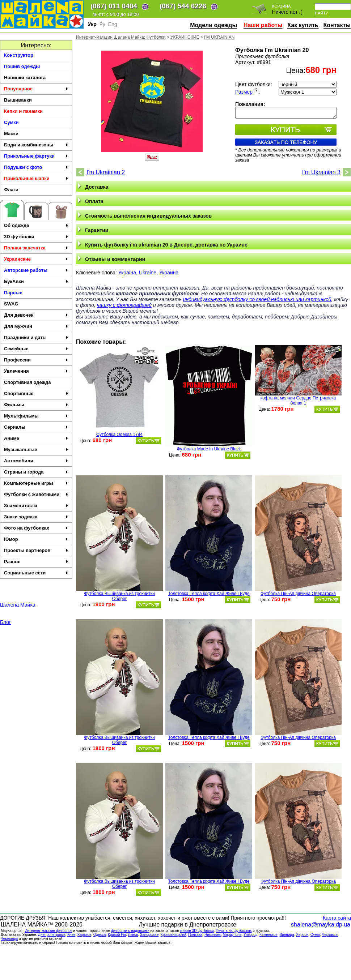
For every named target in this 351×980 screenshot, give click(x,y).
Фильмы (36, 405)
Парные (13, 293)
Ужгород (250, 935)
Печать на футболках (234, 931)
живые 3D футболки (197, 931)
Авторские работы (36, 270)
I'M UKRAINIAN (219, 37)
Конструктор (19, 55)
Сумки (11, 122)
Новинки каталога (25, 78)
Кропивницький (174, 935)
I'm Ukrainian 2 (106, 172)
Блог (5, 622)
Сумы (315, 935)
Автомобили (36, 461)
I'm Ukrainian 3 (321, 172)
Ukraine (148, 273)
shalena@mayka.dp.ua (321, 925)
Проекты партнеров (36, 550)
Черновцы (9, 939)
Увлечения (36, 371)
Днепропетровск (52, 935)
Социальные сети (36, 573)
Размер (247, 92)
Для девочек (36, 315)
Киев (71, 935)
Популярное (36, 89)
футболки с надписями (130, 931)
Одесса (100, 935)
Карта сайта (337, 918)
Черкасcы (330, 935)
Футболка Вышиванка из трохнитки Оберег (119, 596)
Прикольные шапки (36, 178)
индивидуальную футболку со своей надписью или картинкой (257, 299)
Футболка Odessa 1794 (119, 435)
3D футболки (36, 237)
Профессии (36, 360)
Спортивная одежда (27, 382)
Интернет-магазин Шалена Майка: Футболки (121, 37)
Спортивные (36, 393)
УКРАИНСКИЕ (185, 37)
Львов (133, 935)
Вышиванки (18, 100)
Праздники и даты (36, 337)
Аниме (36, 438)
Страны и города (36, 472)
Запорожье (149, 935)
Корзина (282, 6)
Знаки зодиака (36, 517)
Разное (36, 562)
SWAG (11, 304)
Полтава (195, 935)
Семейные (36, 349)
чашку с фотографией (124, 305)
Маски (11, 134)
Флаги (11, 190)
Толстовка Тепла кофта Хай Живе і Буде (209, 594)
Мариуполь (232, 935)
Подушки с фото (36, 167)
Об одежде (36, 225)
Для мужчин (36, 326)
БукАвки (36, 281)
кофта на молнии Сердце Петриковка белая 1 (298, 401)
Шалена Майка (18, 605)
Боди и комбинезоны (36, 145)
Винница (287, 935)
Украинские (36, 259)
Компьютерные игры (36, 483)
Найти (322, 13)
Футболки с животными (36, 494)
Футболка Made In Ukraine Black (209, 449)
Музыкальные (36, 450)
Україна (127, 273)
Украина (169, 273)
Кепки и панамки (23, 111)
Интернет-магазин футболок (48, 931)
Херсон (302, 935)
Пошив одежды (22, 66)
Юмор (36, 539)
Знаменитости (36, 506)
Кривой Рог (117, 935)
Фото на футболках (36, 528)
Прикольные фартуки (36, 156)
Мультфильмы (36, 416)
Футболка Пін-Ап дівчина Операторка (298, 594)
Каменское (268, 935)
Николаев (213, 935)
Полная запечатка (36, 248)
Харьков (84, 935)
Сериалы (36, 427)
